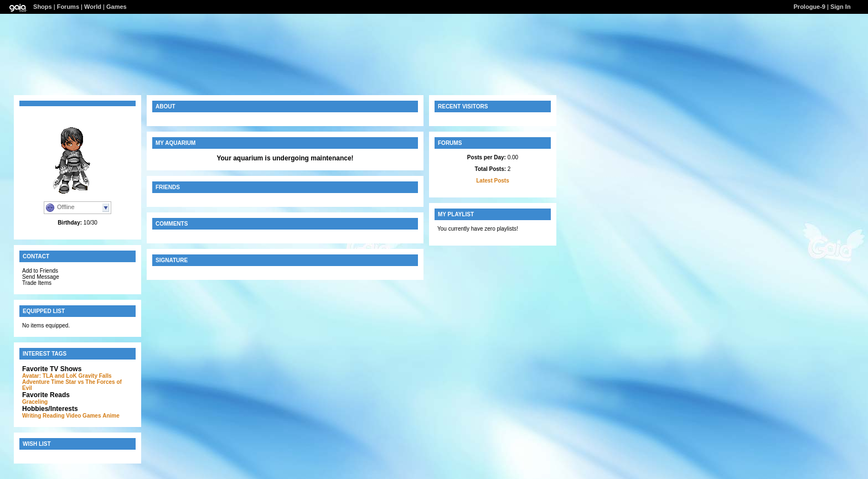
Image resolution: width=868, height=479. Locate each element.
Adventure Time (43, 382)
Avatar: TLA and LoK (50, 376)
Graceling (35, 402)
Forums (68, 7)
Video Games (83, 416)
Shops (43, 7)
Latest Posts (492, 181)
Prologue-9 (810, 7)
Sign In (841, 7)
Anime (111, 416)
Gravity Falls (95, 376)
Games (117, 7)
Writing (32, 416)
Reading (53, 416)
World (93, 7)
